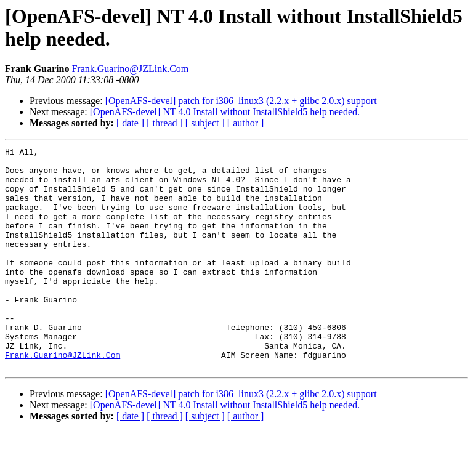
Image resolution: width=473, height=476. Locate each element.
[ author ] (246, 123)
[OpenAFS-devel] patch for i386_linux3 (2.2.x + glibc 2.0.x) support (241, 101)
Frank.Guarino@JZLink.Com (130, 69)
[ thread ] (165, 123)
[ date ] (130, 123)
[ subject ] (205, 123)
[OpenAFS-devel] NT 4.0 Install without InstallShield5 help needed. (225, 112)
